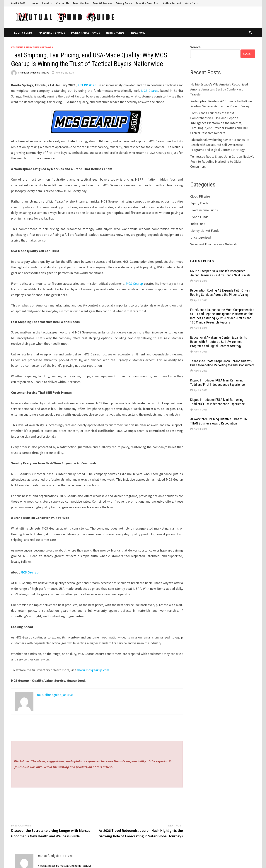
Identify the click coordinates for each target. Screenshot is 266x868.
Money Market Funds (86, 32)
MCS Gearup (150, 91)
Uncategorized (201, 237)
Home (35, 3)
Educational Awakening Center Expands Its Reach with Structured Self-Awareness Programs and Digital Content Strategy (220, 145)
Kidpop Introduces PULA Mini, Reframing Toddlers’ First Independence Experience (218, 382)
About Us (47, 3)
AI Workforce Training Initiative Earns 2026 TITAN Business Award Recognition (219, 421)
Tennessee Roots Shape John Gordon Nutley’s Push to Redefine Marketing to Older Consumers (222, 161)
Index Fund (138, 32)
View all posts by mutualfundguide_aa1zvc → (66, 866)
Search (195, 47)
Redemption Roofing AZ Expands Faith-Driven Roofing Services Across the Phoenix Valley (220, 292)
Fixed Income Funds (52, 32)
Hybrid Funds (115, 32)
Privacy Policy (124, 3)
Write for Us (192, 3)
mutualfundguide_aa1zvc (35, 73)
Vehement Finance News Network (32, 47)
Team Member (81, 3)
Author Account (172, 3)
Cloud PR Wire (200, 196)
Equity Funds (23, 32)
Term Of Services (102, 3)
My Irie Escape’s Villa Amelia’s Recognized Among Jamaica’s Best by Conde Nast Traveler (219, 89)
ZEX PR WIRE (87, 85)
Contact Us (63, 3)
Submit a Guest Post (148, 3)
